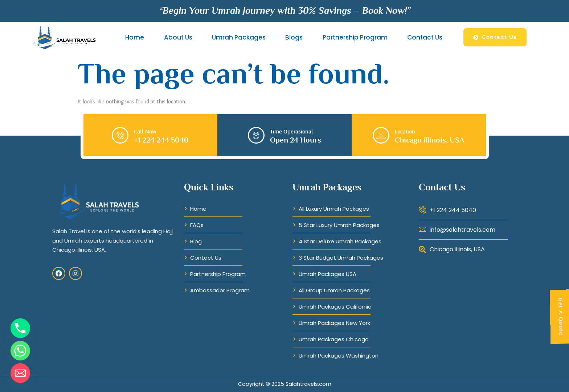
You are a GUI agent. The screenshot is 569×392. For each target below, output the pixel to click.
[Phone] (20, 328)
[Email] (20, 373)
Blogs (294, 37)
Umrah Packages (239, 37)
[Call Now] (120, 135)
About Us (178, 37)
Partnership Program (355, 37)
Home (135, 37)
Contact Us (425, 37)
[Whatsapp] (20, 351)
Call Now (145, 131)
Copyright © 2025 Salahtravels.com (285, 384)
